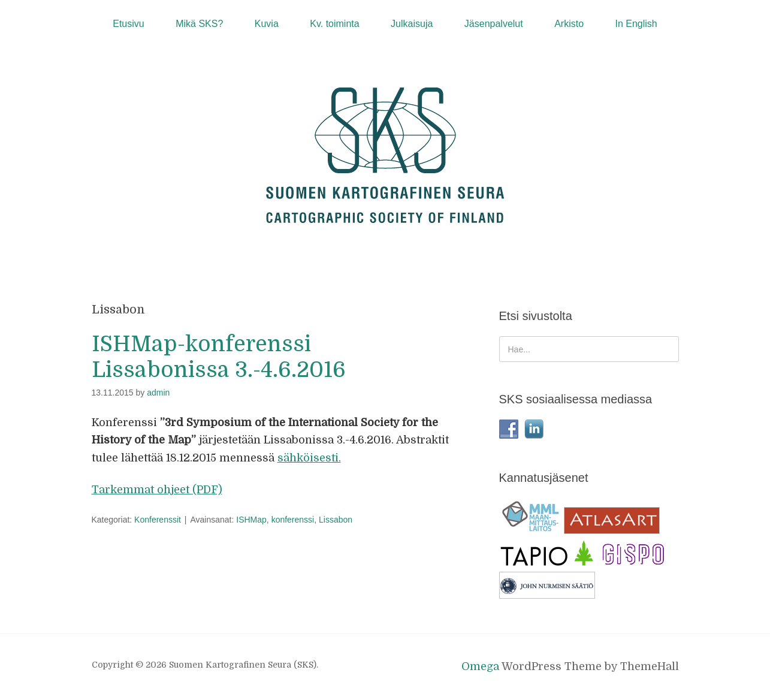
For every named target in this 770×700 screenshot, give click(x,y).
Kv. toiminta (334, 24)
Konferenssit (158, 520)
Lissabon (336, 520)
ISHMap (251, 520)
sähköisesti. (309, 458)
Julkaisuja (412, 24)
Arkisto (569, 24)
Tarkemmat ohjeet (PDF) (157, 490)
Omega (480, 666)
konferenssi (293, 520)
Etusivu (128, 24)
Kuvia (267, 24)
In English (636, 24)
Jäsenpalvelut (494, 24)
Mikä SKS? (199, 24)
